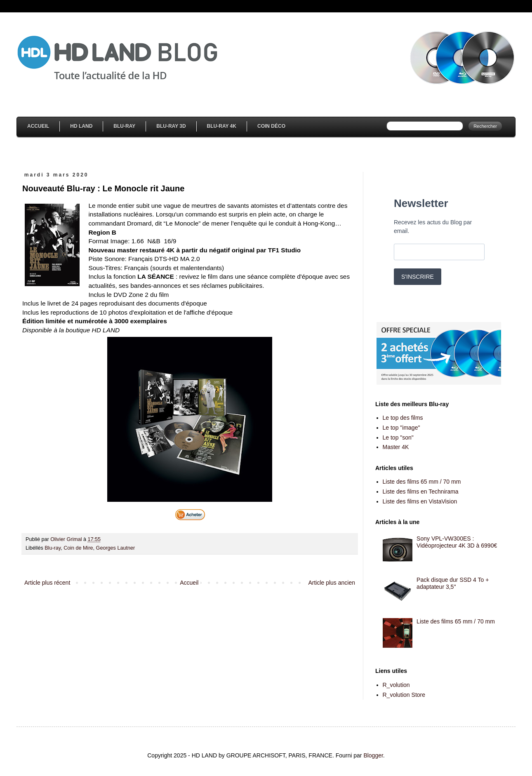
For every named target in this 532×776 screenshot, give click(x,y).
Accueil (38, 126)
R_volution (396, 685)
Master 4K (396, 447)
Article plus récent (47, 583)
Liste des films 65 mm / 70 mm (422, 482)
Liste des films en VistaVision (420, 501)
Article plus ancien (332, 583)
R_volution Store (404, 695)
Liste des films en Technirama (421, 491)
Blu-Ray (124, 126)
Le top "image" (401, 428)
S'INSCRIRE (418, 277)
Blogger (373, 755)
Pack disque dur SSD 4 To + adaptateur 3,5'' (453, 583)
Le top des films (403, 418)
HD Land (81, 126)
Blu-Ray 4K (222, 126)
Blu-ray (53, 548)
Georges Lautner (116, 548)
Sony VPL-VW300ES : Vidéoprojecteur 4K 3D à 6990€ (457, 542)
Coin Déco (271, 126)
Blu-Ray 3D (171, 126)
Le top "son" (398, 437)
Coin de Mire (78, 548)
